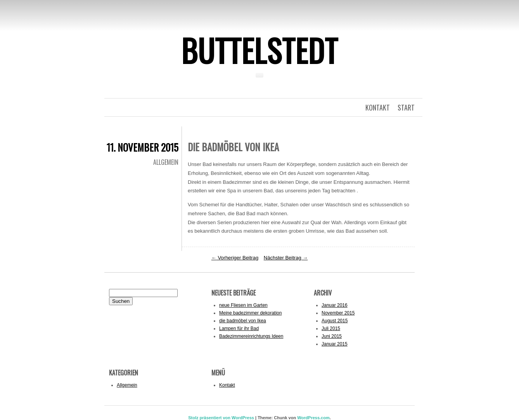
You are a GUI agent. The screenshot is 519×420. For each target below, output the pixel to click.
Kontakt (227, 385)
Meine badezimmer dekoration (250, 313)
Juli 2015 (331, 328)
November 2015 (338, 313)
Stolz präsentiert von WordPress (221, 418)
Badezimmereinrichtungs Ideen (251, 336)
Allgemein (166, 162)
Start (406, 107)
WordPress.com (313, 418)
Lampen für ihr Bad (239, 328)
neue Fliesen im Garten (243, 305)
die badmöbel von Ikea (243, 321)
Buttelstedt (259, 50)
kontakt (378, 107)
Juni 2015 (332, 336)
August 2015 (335, 321)
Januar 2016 (335, 305)
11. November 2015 (143, 147)
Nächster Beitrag (286, 258)
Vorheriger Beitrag (235, 258)
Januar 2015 (335, 344)
